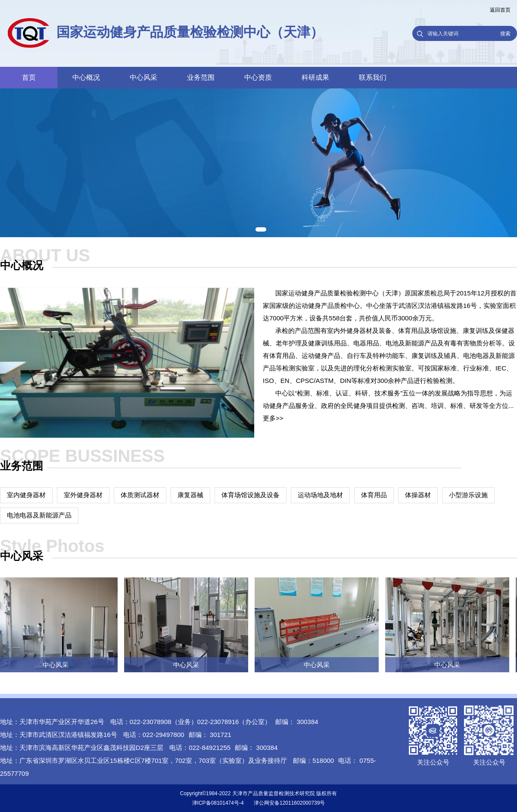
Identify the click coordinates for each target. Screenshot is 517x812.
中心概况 (86, 77)
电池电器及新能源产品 (39, 515)
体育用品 (374, 495)
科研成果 (315, 77)
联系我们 (373, 77)
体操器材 (418, 495)
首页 (29, 77)
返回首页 (500, 10)
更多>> (273, 418)
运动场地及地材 (320, 495)
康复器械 (190, 495)
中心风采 (143, 77)
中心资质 (258, 77)
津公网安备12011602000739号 (289, 803)
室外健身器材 (83, 495)
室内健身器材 (26, 495)
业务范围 (201, 77)
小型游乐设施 (468, 495)
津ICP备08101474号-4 (218, 803)
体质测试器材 (140, 495)
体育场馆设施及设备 (251, 495)
